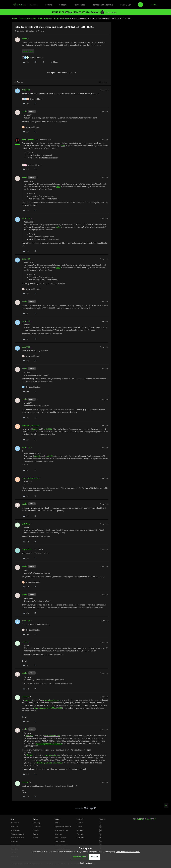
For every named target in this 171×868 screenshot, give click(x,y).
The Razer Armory (45, 18)
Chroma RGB (37, 827)
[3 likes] (33, 99)
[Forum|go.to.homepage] (25, 5)
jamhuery (26, 642)
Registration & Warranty (63, 827)
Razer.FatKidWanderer (31, 425)
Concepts (36, 830)
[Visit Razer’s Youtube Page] (100, 838)
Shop (12, 819)
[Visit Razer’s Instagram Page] (100, 827)
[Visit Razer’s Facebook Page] (100, 823)
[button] (153, 5)
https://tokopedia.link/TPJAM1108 (48, 708)
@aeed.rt (28, 700)
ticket (63, 146)
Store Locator (15, 830)
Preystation (27, 549)
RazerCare (58, 834)
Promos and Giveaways (102, 5)
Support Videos (60, 841)
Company (80, 819)
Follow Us (102, 819)
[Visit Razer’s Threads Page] (100, 831)
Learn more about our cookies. (128, 852)
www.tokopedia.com (51, 700)
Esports (35, 834)
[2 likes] (32, 165)
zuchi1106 (26, 90)
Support (63, 5)
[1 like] (31, 127)
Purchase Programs (17, 834)
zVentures (80, 834)
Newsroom (80, 830)
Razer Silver (125, 5)
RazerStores (15, 823)
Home (14, 18)
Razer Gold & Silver (62, 18)
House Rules (79, 5)
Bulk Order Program (17, 838)
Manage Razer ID (60, 838)
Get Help (57, 823)
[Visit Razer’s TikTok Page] (100, 842)
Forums (49, 5)
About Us (80, 823)
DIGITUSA (26, 524)
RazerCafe (14, 827)
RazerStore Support (61, 830)
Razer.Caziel (27, 139)
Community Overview (27, 18)
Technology (37, 823)
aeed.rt (25, 39)
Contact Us (80, 838)
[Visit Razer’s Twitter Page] (100, 834)
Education (14, 841)
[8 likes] (33, 57)
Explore (35, 819)
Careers (79, 827)
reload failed (28, 51)
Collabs (35, 838)
